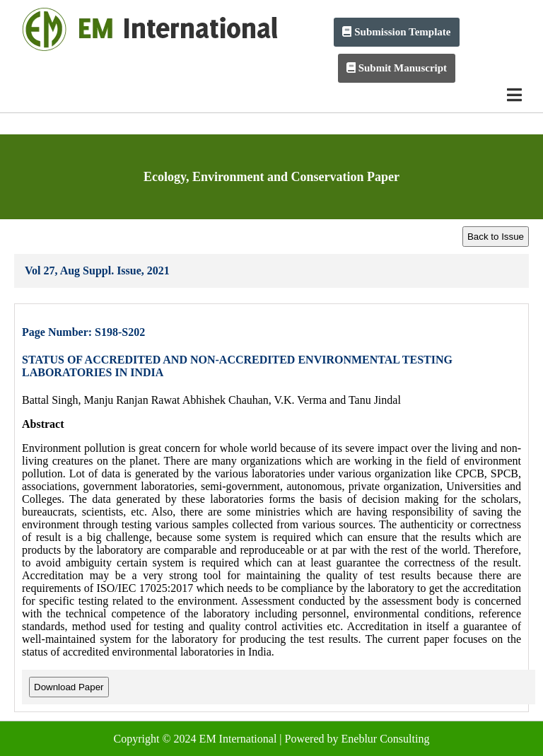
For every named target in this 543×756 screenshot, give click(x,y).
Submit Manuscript (397, 68)
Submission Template (396, 32)
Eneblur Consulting (386, 739)
